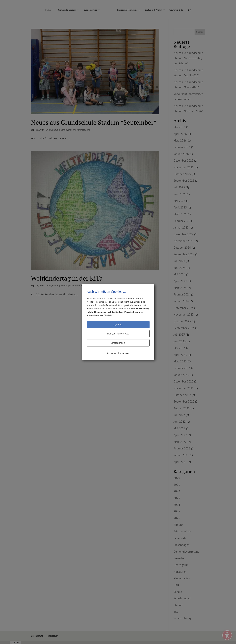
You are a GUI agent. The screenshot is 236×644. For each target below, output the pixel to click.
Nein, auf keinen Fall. (118, 334)
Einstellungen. (118, 343)
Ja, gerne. (118, 325)
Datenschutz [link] (112, 353)
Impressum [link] (125, 353)
